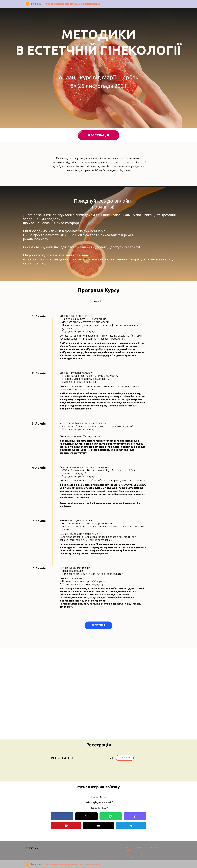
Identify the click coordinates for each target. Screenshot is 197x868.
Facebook (155, 848)
